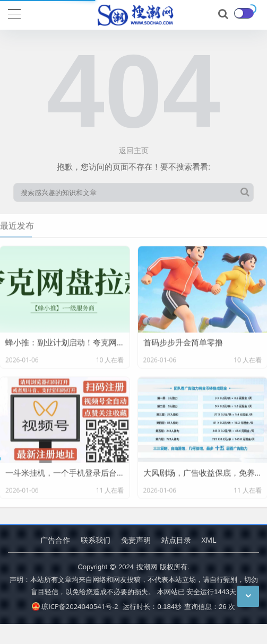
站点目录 (176, 540)
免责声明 (136, 540)
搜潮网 (147, 567)
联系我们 (96, 540)
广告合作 (55, 540)
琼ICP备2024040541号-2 (75, 606)
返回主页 (134, 150)
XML (209, 540)
